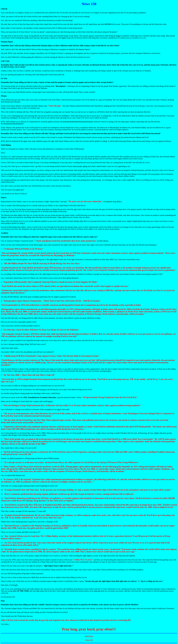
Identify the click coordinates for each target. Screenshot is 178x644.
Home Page (89, 636)
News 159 (89, 640)
